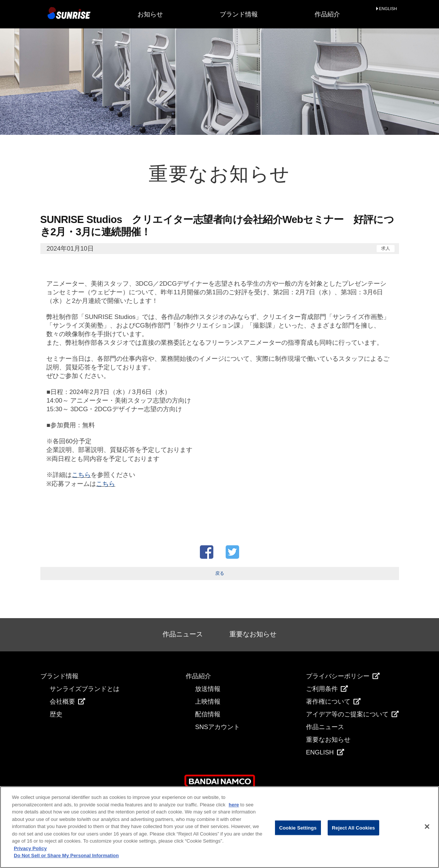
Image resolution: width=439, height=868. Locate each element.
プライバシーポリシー (343, 676)
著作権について (333, 702)
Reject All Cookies (353, 827)
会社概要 (67, 702)
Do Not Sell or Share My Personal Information (66, 855)
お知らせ (150, 14)
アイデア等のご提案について (352, 714)
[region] (219, 827)
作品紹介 (327, 14)
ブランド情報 (239, 14)
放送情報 (208, 689)
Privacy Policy (30, 848)
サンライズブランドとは (85, 689)
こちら (81, 475)
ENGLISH (388, 9)
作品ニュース (183, 634)
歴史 (56, 714)
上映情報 (208, 702)
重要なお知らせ (253, 634)
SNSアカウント (217, 727)
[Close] (427, 827)
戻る (220, 573)
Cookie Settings (298, 827)
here (234, 805)
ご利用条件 (327, 689)
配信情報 (208, 714)
